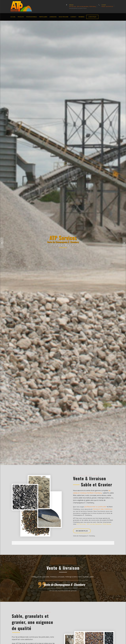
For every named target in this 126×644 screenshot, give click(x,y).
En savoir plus (82, 531)
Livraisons (53, 17)
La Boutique (92, 17)
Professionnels (32, 17)
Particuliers (43, 17)
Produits (21, 17)
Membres (81, 17)
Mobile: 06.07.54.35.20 (107, 6)
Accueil (13, 17)
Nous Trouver (64, 17)
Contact (73, 17)
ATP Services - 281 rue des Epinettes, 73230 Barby (83, 6)
